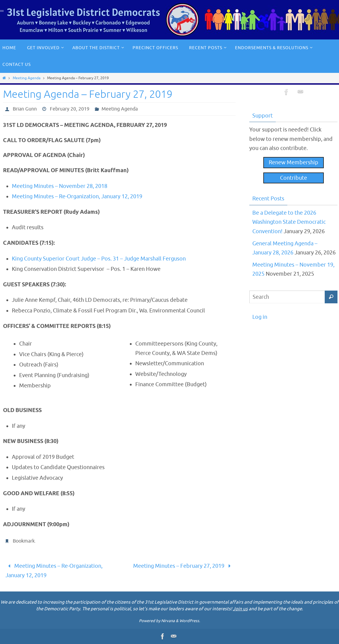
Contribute (294, 178)
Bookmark (24, 541)
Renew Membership (294, 162)
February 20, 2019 (70, 109)
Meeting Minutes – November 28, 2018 (60, 186)
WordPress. (190, 621)
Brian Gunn (25, 109)
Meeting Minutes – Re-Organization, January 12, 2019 (77, 196)
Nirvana (168, 621)
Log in (260, 317)
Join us (240, 609)
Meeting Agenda (27, 78)
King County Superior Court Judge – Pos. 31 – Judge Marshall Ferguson (99, 259)
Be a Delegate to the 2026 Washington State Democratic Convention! (289, 222)
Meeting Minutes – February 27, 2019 (183, 566)
